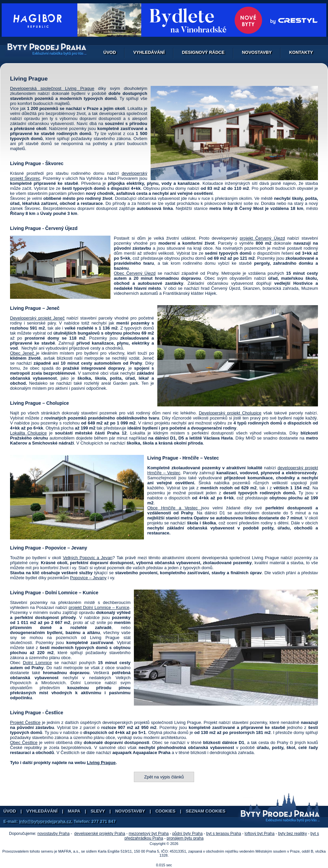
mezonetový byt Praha (149, 834)
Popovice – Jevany (88, 578)
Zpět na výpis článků (164, 777)
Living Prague (101, 763)
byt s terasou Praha (224, 834)
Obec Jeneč (23, 353)
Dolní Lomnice (37, 663)
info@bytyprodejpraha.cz (45, 821)
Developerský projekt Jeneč (37, 318)
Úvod (110, 52)
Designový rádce (203, 52)
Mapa (74, 811)
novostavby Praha (54, 834)
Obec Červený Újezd (135, 273)
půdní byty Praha (188, 834)
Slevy (98, 811)
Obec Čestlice (24, 742)
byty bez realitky (293, 834)
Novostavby (257, 52)
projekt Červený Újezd (262, 238)
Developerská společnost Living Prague (52, 88)
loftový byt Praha (260, 834)
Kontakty (301, 52)
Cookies (165, 811)
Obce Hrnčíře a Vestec (174, 508)
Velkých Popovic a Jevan (88, 558)
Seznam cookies (206, 811)
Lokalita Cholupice (28, 433)
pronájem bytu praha (185, 838)
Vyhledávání (149, 52)
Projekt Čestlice (25, 722)
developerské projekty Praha (100, 834)
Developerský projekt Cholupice (230, 413)
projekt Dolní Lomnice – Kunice (99, 607)
